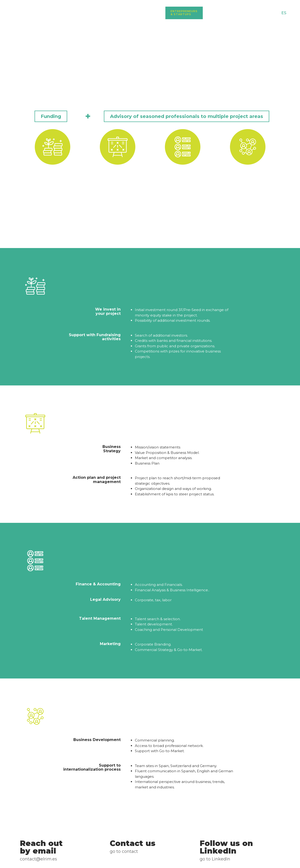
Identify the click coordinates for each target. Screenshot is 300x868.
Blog (241, 13)
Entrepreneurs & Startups (184, 13)
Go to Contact (124, 851)
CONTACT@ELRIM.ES (38, 859)
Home (134, 13)
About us (154, 13)
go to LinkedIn (215, 859)
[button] (51, 116)
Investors (217, 13)
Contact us (264, 13)
